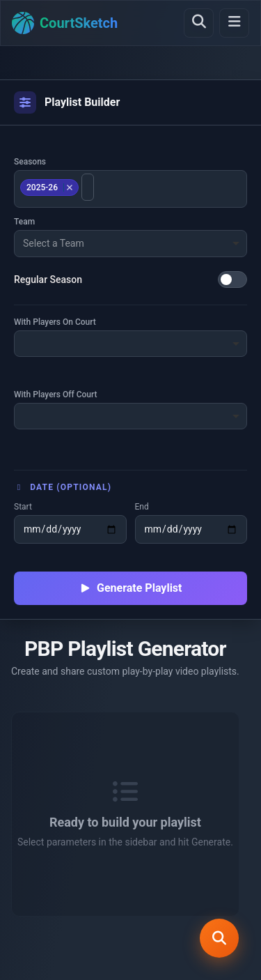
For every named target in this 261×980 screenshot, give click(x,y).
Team (24, 222)
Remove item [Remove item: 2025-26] (69, 187)
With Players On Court (55, 322)
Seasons (30, 162)
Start (23, 507)
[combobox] (130, 189)
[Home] (65, 23)
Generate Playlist (131, 588)
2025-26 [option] (48, 187)
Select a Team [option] (54, 243)
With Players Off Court (56, 395)
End (142, 507)
